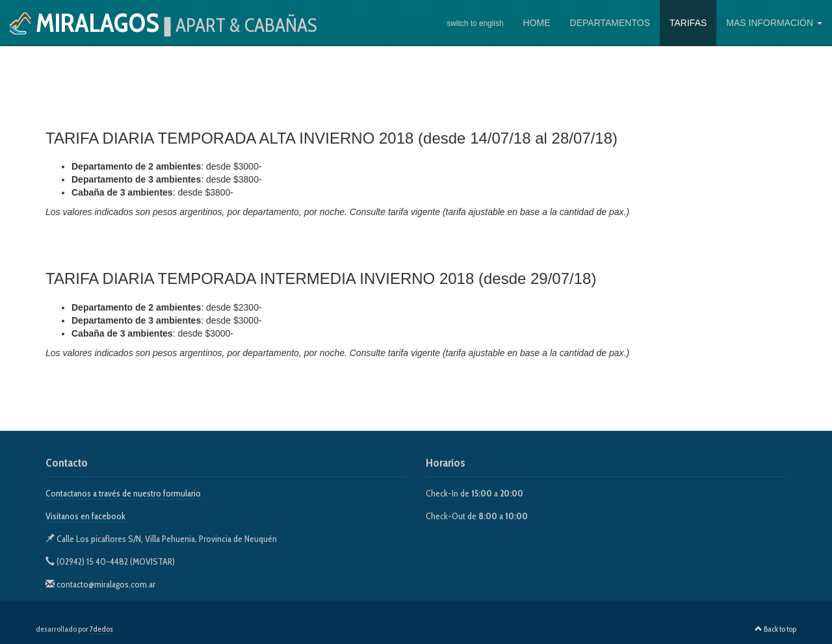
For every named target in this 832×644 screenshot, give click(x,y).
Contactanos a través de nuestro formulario (123, 493)
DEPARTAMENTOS (610, 23)
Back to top (775, 629)
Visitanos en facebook (85, 516)
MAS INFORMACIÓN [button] (774, 23)
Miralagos (163, 22)
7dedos (101, 629)
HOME (537, 23)
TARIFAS (688, 23)
